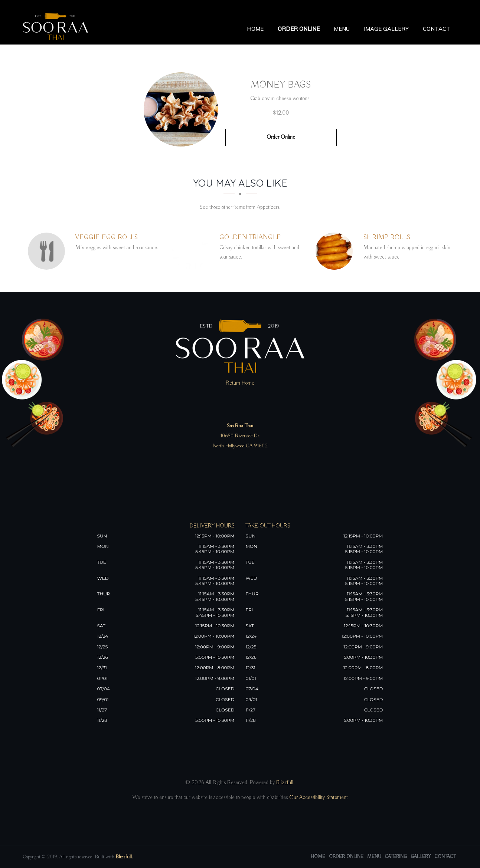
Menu (342, 29)
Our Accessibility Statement (318, 798)
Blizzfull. (124, 857)
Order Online (299, 29)
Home (255, 29)
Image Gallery (386, 29)
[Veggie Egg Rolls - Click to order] (48, 251)
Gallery (421, 857)
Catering (396, 857)
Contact (437, 29)
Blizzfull (285, 783)
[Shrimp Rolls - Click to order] (336, 251)
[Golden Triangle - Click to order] (192, 251)
